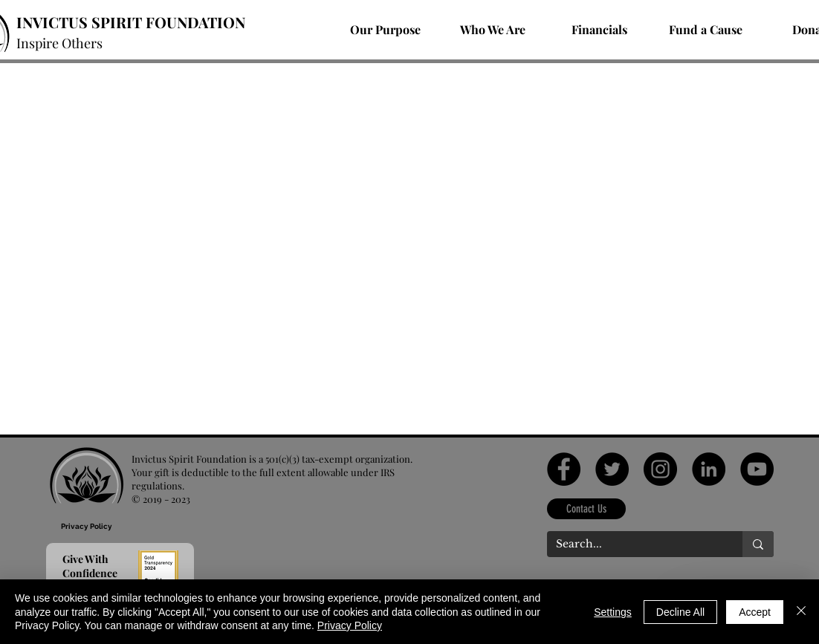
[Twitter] (612, 469)
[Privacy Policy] (87, 526)
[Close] (801, 612)
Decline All (680, 612)
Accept (755, 612)
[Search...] (634, 544)
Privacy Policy (350, 625)
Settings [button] (613, 612)
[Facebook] (564, 469)
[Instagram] (660, 469)
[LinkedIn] (709, 469)
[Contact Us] (586, 509)
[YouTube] (757, 469)
